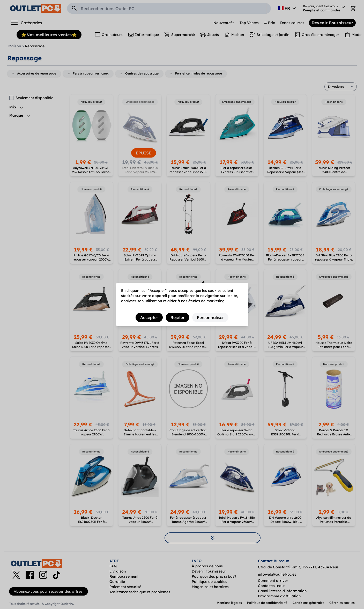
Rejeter (177, 317)
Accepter (149, 317)
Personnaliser (210, 317)
